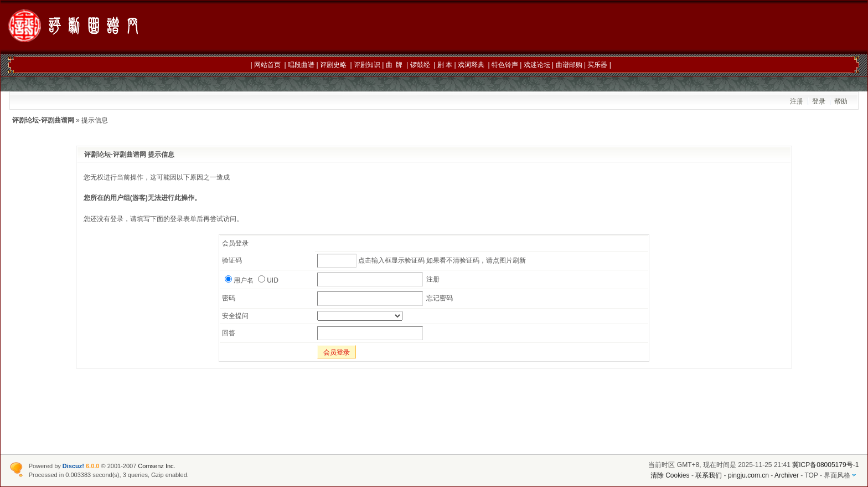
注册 (797, 101)
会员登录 (337, 352)
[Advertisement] (607, 28)
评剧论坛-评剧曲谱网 (43, 120)
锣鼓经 (420, 65)
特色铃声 (505, 65)
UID (268, 280)
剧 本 (445, 65)
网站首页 (267, 65)
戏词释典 (471, 65)
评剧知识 (367, 65)
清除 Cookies (670, 475)
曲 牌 (394, 65)
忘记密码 (440, 298)
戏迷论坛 (537, 65)
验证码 (232, 260)
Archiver (787, 475)
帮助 (841, 101)
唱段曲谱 (301, 65)
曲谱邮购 (569, 65)
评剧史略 (333, 65)
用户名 (239, 280)
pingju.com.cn (748, 475)
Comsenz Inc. (156, 466)
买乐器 (597, 65)
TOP (811, 475)
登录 (819, 101)
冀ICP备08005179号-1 (825, 465)
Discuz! (73, 466)
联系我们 (709, 475)
